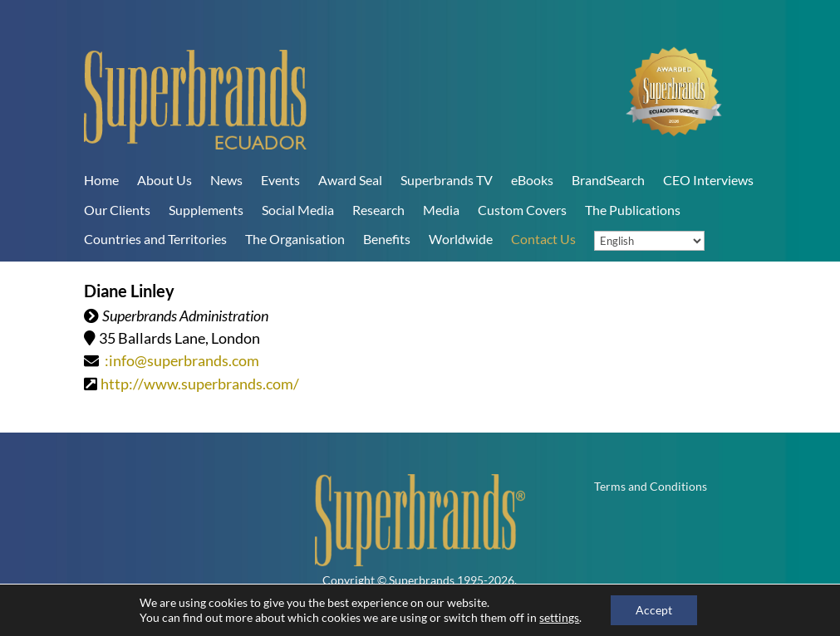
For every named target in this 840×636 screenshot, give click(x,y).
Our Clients (117, 210)
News (226, 180)
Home (101, 180)
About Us (165, 180)
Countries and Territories (155, 239)
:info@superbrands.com (182, 360)
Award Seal (350, 180)
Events (280, 180)
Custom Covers (522, 210)
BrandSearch (608, 180)
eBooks (532, 180)
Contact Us (543, 239)
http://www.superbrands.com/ (200, 384)
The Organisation (295, 239)
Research (378, 210)
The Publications (633, 210)
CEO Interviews (708, 180)
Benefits (387, 239)
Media (441, 210)
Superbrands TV (447, 180)
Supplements (206, 210)
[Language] (649, 241)
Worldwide (461, 239)
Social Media (298, 210)
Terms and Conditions (651, 487)
